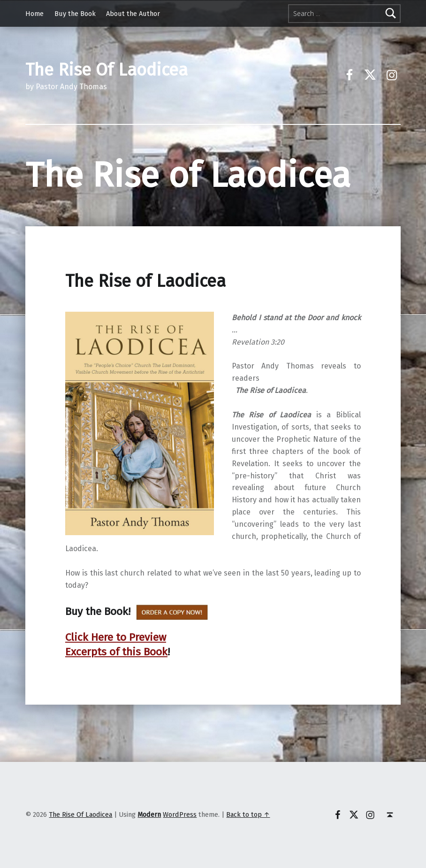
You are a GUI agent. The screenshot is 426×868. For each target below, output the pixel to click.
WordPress (180, 814)
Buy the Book (75, 14)
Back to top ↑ (248, 814)
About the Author (133, 14)
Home (34, 14)
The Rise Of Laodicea (80, 814)
